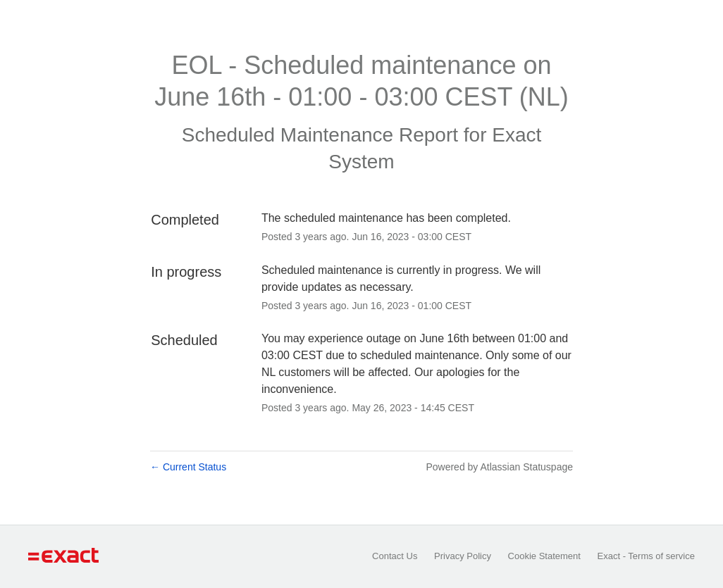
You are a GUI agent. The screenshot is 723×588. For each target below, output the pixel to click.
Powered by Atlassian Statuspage (499, 467)
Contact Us (395, 556)
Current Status (188, 467)
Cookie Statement (544, 556)
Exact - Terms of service (646, 556)
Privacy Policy (463, 556)
